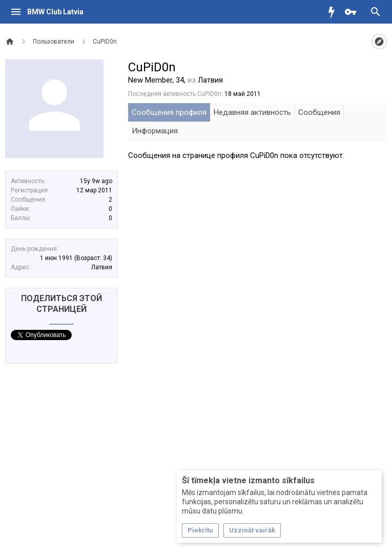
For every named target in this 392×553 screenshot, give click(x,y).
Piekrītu (200, 530)
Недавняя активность (252, 112)
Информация (155, 131)
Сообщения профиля (169, 112)
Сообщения (319, 112)
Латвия (102, 267)
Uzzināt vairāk (252, 530)
